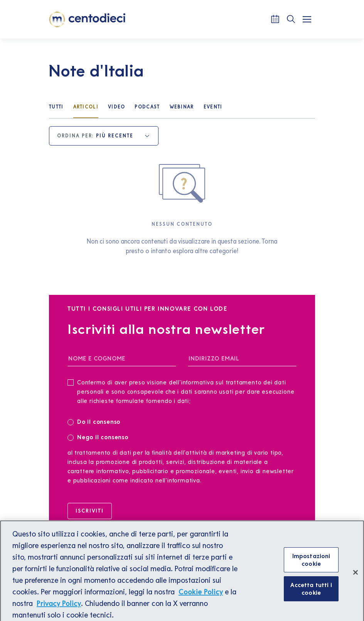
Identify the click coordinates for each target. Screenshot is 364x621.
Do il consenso (96, 421)
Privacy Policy (59, 607)
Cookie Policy (201, 595)
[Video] (117, 108)
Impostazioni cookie (311, 563)
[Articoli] (86, 108)
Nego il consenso (98, 437)
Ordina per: (76, 136)
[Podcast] (147, 108)
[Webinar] (182, 108)
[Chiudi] (356, 576)
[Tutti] (56, 108)
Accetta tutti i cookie (311, 592)
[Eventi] (213, 108)
